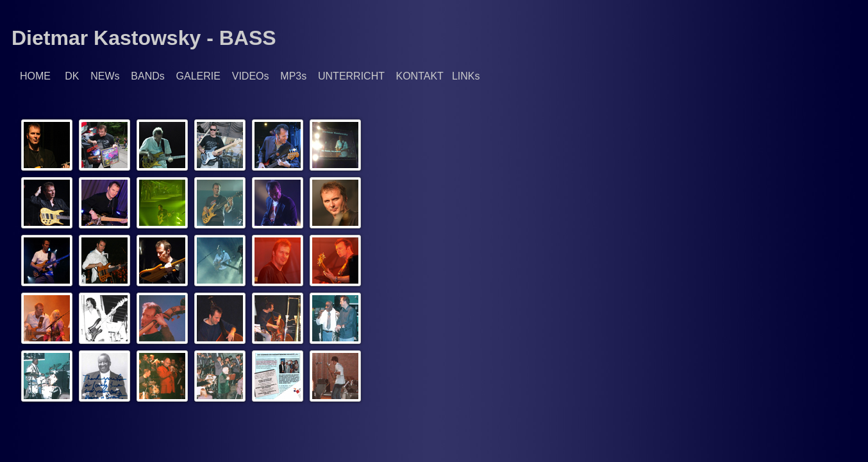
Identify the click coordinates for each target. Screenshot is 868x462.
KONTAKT (419, 76)
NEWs (105, 76)
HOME (35, 76)
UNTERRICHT (351, 76)
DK (72, 76)
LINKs (466, 76)
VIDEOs (251, 76)
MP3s (293, 76)
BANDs (147, 76)
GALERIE (198, 76)
